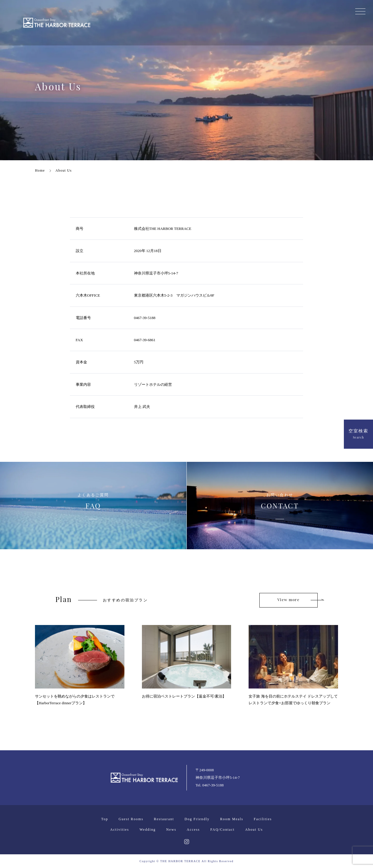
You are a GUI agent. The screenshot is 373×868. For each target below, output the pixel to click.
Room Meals (232, 819)
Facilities (263, 819)
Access (193, 830)
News (171, 830)
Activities (120, 830)
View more (288, 600)
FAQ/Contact (223, 830)
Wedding (148, 830)
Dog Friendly (197, 819)
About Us (254, 830)
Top (105, 819)
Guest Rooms (131, 819)
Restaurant (164, 819)
